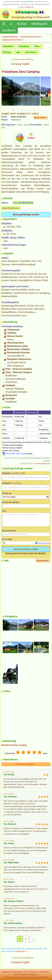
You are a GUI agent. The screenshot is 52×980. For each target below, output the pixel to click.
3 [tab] (22, 110)
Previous (3, 92)
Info (26, 972)
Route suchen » (41, 118)
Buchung (7, 52)
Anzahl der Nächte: (11, 502)
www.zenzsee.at (10, 208)
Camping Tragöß (20, 64)
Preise (37, 46)
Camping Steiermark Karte (12, 40)
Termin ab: (7, 493)
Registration (44, 972)
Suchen (22, 24)
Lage (18, 52)
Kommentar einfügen (26, 764)
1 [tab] (14, 110)
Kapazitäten (8, 46)
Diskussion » (22, 951)
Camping (5, 972)
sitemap (17, 974)
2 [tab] (18, 110)
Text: (4, 511)
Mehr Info (30, 7)
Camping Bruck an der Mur (31, 37)
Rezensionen (31, 52)
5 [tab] (30, 110)
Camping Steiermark (10, 37)
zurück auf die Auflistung (23, 59)
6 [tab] (34, 110)
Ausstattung (24, 46)
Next (49, 92)
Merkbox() (39, 24)
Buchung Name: (9, 531)
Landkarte (9, 30)
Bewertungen (17, 972)
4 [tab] (26, 110)
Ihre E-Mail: (7, 539)
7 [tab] (39, 110)
